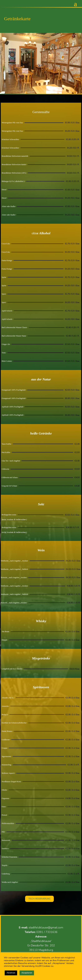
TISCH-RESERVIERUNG (39, 899)
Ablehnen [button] (11, 973)
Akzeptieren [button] (27, 973)
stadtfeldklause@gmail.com (46, 928)
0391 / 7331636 (47, 932)
